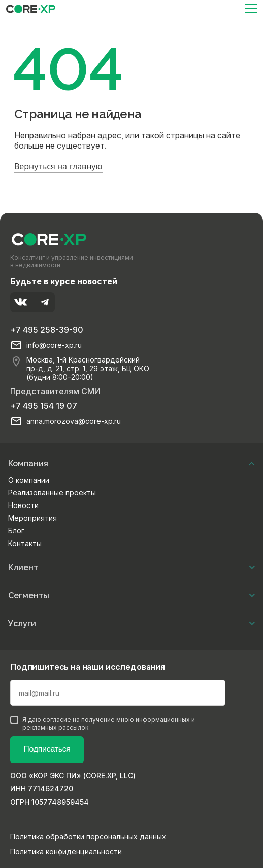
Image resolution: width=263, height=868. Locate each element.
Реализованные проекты (52, 493)
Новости (23, 505)
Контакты (25, 543)
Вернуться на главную (58, 166)
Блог (16, 531)
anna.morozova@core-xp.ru (74, 421)
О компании (29, 480)
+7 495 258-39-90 (47, 330)
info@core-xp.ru (54, 345)
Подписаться (47, 749)
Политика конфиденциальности (66, 852)
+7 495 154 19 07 (44, 406)
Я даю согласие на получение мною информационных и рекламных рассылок (103, 724)
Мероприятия (32, 518)
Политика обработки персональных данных (88, 836)
